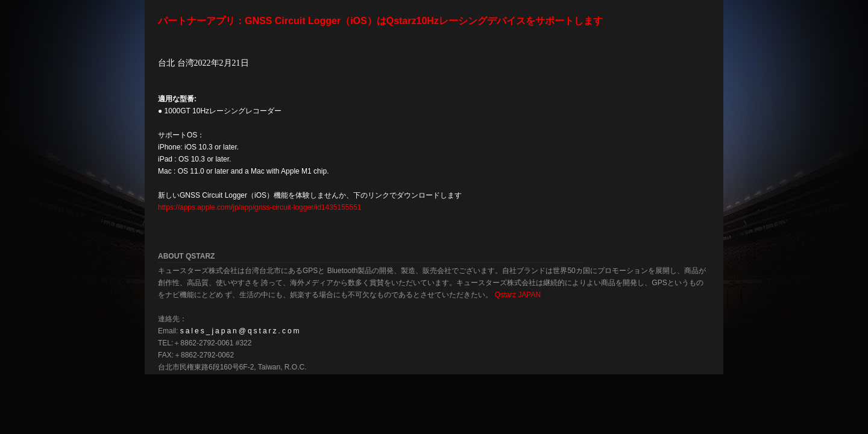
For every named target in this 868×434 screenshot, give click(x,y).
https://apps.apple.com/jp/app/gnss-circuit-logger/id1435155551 (260, 207)
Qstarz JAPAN (518, 295)
